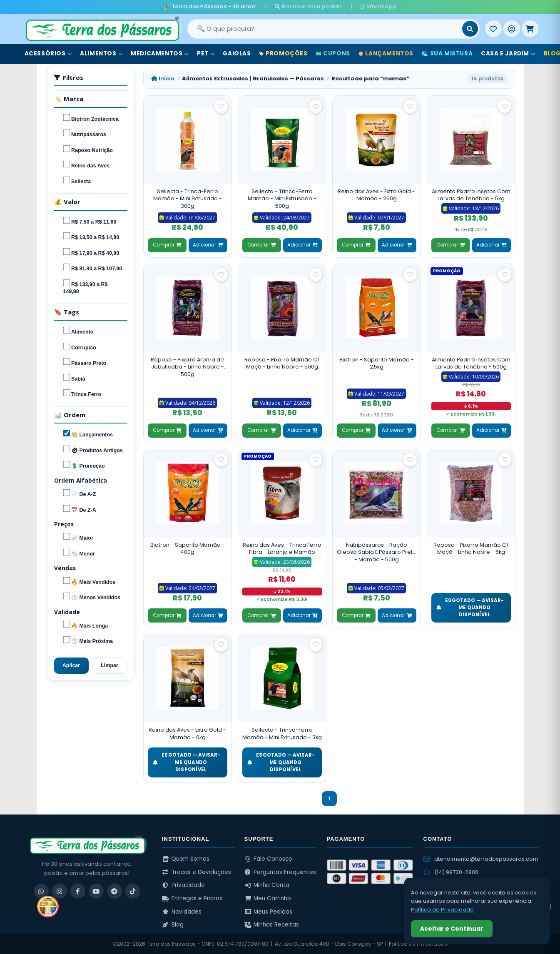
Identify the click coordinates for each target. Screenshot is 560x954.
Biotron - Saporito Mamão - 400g (188, 549)
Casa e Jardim (508, 54)
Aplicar (71, 665)
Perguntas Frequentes (280, 872)
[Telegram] (114, 891)
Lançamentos (386, 54)
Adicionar (208, 245)
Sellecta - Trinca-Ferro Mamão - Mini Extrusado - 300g (188, 199)
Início (163, 78)
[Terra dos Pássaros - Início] (102, 29)
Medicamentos (160, 54)
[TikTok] (133, 891)
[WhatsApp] (41, 891)
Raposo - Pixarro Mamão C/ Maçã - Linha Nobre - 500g (282, 363)
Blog (173, 925)
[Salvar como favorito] (221, 106)
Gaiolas (237, 54)
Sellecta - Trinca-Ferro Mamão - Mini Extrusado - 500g (282, 199)
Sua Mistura (447, 54)
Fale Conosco (269, 859)
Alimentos (101, 54)
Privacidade (183, 885)
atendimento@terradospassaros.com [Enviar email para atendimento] (481, 859)
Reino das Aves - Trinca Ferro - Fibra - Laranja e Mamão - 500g (282, 549)
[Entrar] (512, 29)
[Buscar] (470, 29)
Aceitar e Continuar (452, 929)
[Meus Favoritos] (493, 29)
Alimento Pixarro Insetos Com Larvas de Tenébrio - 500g (471, 363)
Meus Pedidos (269, 912)
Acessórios (48, 54)
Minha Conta (267, 885)
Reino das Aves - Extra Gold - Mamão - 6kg (187, 734)
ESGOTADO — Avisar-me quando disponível (470, 608)
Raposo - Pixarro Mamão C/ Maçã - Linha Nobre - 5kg (471, 549)
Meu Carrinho (268, 898)
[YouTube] (96, 891)
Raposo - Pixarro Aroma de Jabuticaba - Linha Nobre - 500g (187, 367)
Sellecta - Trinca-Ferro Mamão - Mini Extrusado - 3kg (282, 734)
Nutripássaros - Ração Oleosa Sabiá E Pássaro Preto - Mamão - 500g (377, 552)
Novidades (182, 912)
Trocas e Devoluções (197, 872)
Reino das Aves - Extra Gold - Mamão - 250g (376, 195)
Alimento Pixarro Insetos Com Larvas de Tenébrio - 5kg (471, 195)
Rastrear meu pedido (308, 6)
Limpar (110, 665)
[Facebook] (78, 891)
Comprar (167, 245)
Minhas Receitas (272, 925)
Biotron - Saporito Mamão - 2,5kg (377, 363)
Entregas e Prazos (192, 898)
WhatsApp (378, 6)
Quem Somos (186, 859)
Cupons (333, 54)
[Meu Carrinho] (530, 29)
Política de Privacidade (442, 910)
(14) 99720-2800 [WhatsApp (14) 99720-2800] (451, 872)
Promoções (284, 54)
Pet (206, 54)
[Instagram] (60, 891)
